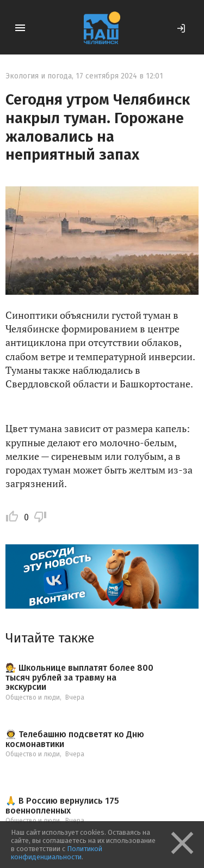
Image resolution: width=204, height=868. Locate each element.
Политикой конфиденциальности (57, 853)
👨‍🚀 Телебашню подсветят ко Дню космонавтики (75, 739)
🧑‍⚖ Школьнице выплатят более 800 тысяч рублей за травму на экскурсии (79, 678)
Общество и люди (33, 697)
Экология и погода (39, 76)
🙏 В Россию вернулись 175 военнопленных (62, 806)
